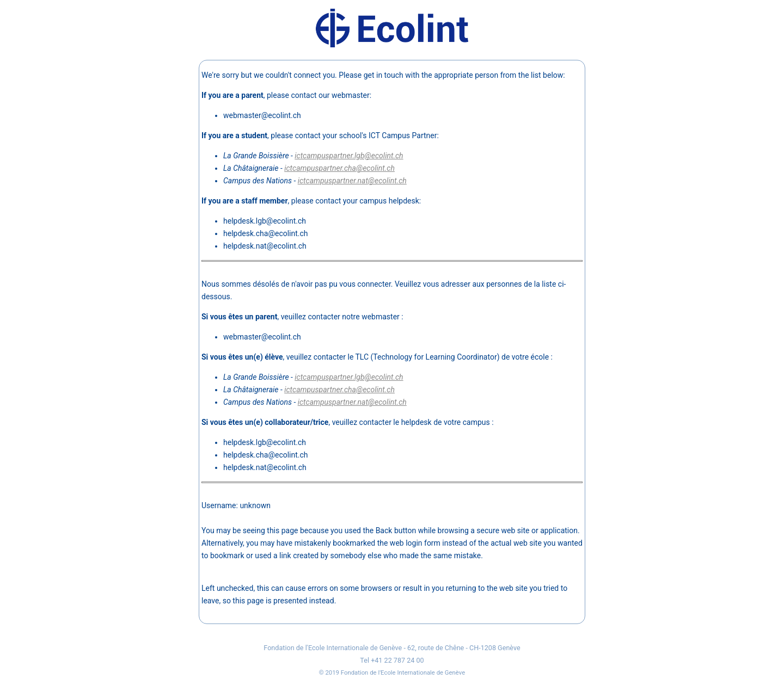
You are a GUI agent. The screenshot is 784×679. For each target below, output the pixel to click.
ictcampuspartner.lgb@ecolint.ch (349, 156)
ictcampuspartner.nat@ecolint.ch (352, 181)
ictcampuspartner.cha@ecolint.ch (339, 168)
